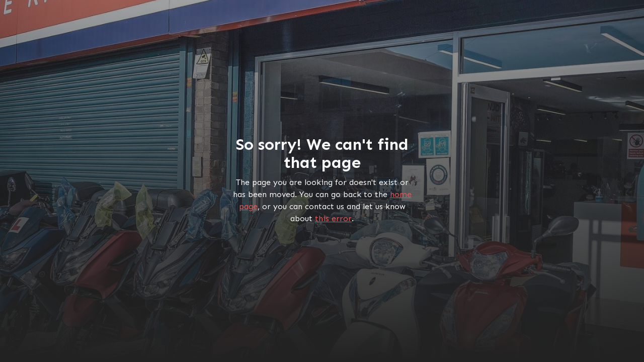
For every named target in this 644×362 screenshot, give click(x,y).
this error (333, 218)
